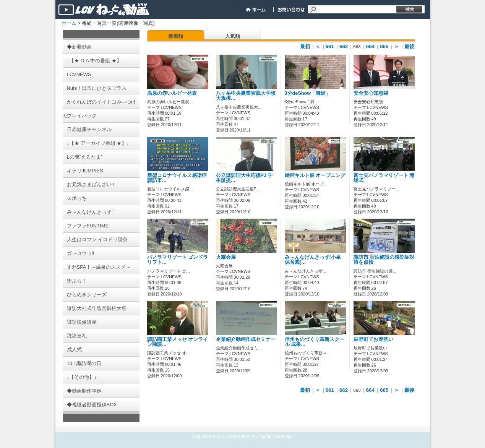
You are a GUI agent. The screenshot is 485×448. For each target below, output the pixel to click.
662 (344, 46)
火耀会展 (226, 257)
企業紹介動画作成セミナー (246, 339)
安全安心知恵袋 (371, 93)
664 (370, 46)
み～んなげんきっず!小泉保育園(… (313, 260)
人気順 (233, 36)
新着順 (176, 36)
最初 (305, 46)
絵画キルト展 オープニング (315, 175)
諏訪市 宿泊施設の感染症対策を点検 (384, 260)
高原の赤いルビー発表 (172, 93)
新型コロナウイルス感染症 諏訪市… (177, 178)
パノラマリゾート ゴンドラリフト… (178, 260)
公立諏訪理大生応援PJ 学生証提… (244, 178)
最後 (409, 46)
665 (384, 46)
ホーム (69, 23)
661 (330, 46)
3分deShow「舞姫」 (308, 93)
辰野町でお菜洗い (373, 339)
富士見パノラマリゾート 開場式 (384, 178)
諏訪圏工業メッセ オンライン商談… (178, 342)
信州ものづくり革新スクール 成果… (315, 342)
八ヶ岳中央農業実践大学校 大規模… (246, 96)
